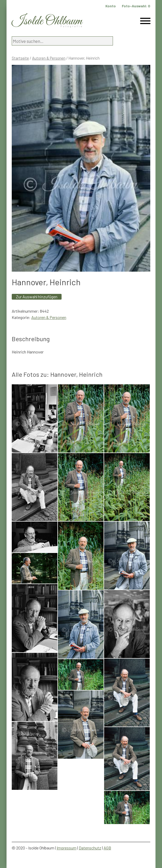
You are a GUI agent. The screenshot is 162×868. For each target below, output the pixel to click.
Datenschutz (90, 848)
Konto (111, 6)
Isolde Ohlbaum (47, 21)
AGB (107, 848)
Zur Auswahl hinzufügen (37, 297)
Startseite (20, 58)
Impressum (67, 848)
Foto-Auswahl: (136, 6)
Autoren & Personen (49, 58)
